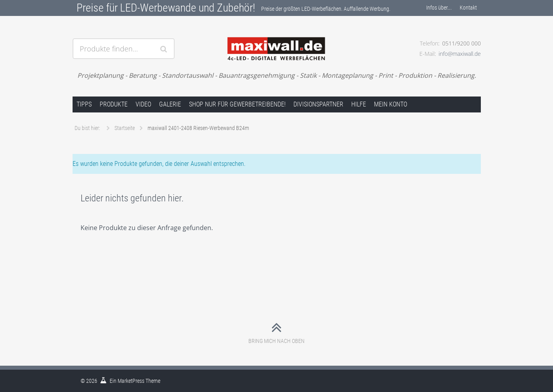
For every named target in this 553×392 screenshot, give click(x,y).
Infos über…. (439, 8)
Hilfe (359, 104)
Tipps (84, 104)
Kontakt (468, 8)
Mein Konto (391, 104)
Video (143, 104)
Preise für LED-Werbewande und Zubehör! (166, 8)
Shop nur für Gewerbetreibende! (237, 104)
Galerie (170, 104)
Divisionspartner (318, 104)
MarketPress (131, 381)
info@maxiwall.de (460, 54)
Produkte (114, 104)
